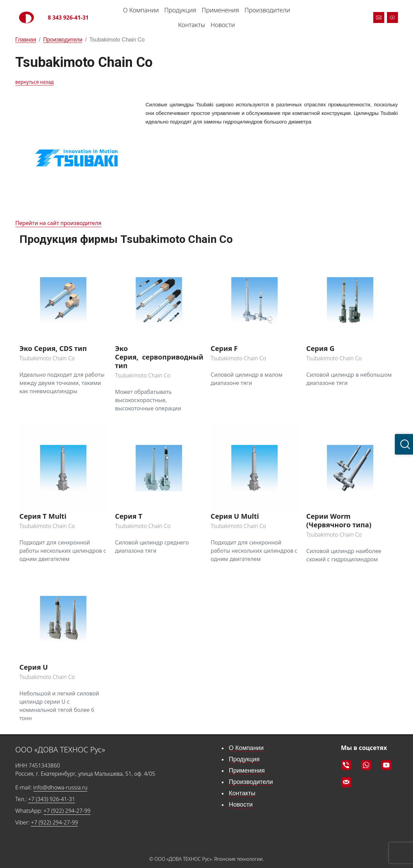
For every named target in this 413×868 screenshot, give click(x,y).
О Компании (141, 10)
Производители (267, 10)
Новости (223, 25)
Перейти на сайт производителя (58, 223)
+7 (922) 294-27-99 (67, 811)
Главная (26, 40)
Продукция (180, 10)
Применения (220, 10)
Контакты (192, 25)
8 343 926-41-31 (68, 17)
